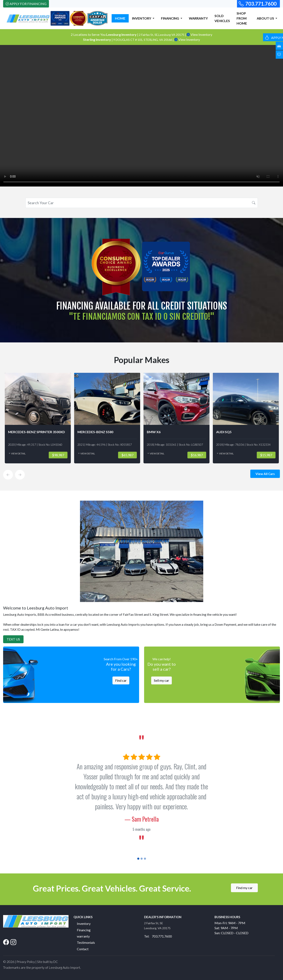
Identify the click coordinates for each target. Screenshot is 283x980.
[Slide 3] (145, 859)
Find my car (244, 888)
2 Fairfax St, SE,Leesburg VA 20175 (162, 35)
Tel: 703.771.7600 (158, 936)
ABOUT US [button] (266, 18)
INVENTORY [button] (142, 18)
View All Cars (265, 474)
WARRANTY (198, 18)
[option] (38, 418)
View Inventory (199, 34)
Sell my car (161, 680)
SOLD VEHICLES (222, 18)
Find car (121, 680)
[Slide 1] (138, 859)
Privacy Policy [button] (26, 962)
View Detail (17, 453)
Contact (83, 949)
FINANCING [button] (170, 18)
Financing (84, 930)
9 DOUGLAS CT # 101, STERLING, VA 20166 (143, 40)
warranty (83, 936)
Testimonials (86, 942)
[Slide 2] (142, 859)
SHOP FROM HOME (242, 18)
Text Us (13, 639)
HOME (120, 18)
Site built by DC (47, 962)
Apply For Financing (26, 4)
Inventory (84, 923)
